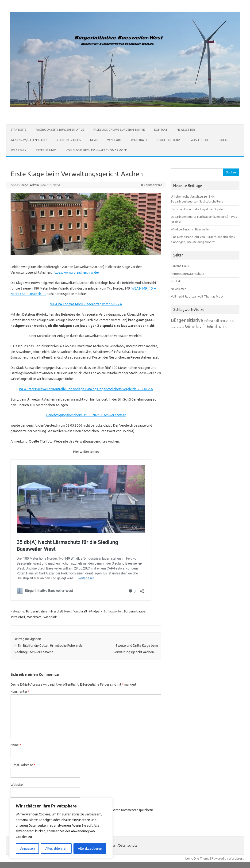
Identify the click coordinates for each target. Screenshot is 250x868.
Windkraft (139, 140)
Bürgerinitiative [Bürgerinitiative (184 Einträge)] (187, 320)
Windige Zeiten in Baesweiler (190, 229)
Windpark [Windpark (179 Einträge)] (217, 327)
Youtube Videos (69, 140)
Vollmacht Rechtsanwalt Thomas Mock (96, 150)
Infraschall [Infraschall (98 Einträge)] (211, 321)
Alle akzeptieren (90, 849)
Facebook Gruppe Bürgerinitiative (119, 130)
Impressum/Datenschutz (29, 140)
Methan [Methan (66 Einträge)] (224, 321)
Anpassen (27, 849)
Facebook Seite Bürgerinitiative (60, 130)
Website (17, 785)
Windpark (114, 140)
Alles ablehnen (56, 849)
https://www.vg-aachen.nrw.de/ (76, 272)
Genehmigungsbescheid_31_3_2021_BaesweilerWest (86, 415)
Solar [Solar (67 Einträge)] (232, 321)
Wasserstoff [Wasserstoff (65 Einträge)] (178, 327)
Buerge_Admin (28, 185)
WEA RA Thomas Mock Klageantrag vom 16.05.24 (86, 304)
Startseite (19, 130)
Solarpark (18, 150)
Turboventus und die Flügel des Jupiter (197, 209)
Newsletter (186, 130)
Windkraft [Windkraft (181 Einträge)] (196, 327)
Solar (224, 140)
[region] (61, 828)
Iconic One (192, 858)
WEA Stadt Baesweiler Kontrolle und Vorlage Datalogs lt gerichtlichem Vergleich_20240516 (86, 389)
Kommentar (20, 692)
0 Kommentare (152, 185)
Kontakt (161, 130)
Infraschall (56, 611)
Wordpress (236, 858)
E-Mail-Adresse (23, 765)
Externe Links (46, 150)
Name (16, 745)
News (94, 140)
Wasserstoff (200, 140)
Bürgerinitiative (169, 140)
